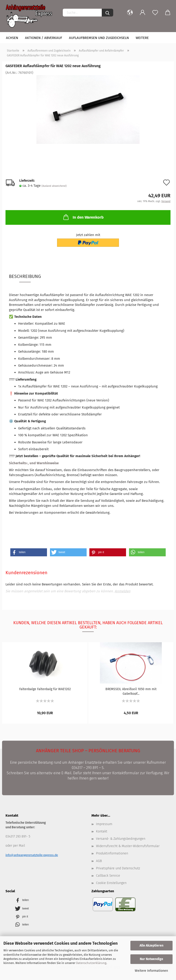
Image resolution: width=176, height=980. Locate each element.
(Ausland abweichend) (54, 186)
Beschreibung (25, 276)
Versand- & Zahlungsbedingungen (121, 839)
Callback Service (108, 876)
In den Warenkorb (83, 217)
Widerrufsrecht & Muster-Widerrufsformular (128, 846)
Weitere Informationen (151, 971)
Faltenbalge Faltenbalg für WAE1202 (45, 689)
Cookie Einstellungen (111, 883)
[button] (29, 552)
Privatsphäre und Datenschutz (118, 868)
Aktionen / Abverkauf (44, 38)
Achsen (12, 38)
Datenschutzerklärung (91, 963)
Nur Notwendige (151, 959)
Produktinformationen (112, 853)
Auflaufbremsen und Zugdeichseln (99, 38)
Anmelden (122, 591)
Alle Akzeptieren (151, 946)
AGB (99, 861)
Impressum (104, 824)
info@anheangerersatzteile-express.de (32, 855)
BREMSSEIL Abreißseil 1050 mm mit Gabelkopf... (131, 691)
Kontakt (102, 831)
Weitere (142, 38)
